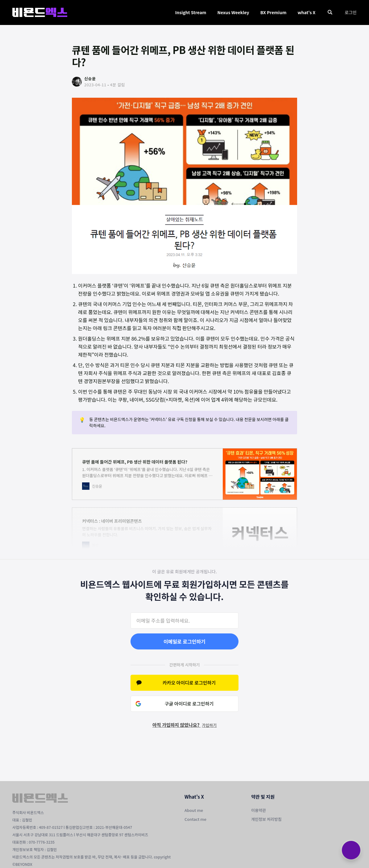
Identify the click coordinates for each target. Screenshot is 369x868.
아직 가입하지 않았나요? (184, 725)
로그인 (351, 12)
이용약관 (259, 810)
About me (194, 810)
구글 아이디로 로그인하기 (189, 704)
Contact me (195, 819)
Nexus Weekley (233, 12)
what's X (306, 12)
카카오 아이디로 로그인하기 (189, 683)
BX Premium (274, 12)
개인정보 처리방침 (266, 819)
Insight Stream (191, 12)
